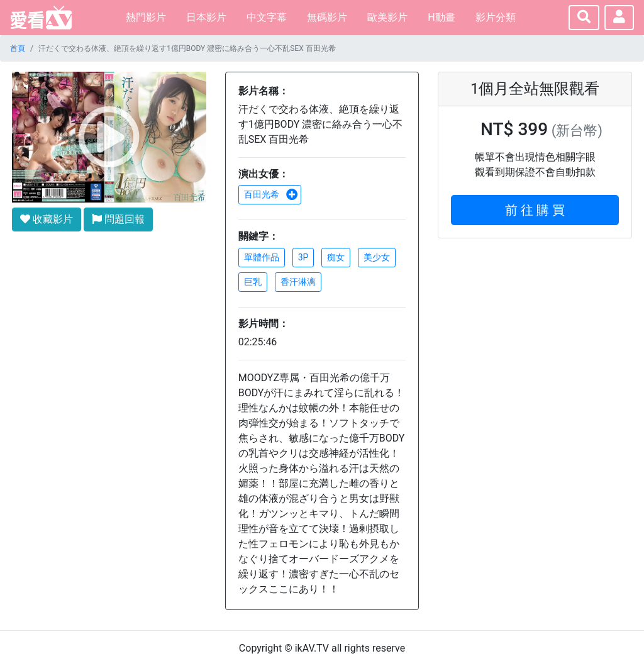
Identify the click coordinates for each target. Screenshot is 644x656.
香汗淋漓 (298, 282)
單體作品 (262, 257)
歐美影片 (387, 17)
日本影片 (206, 17)
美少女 (377, 257)
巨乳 (253, 282)
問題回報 (118, 219)
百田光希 (271, 194)
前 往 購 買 (535, 210)
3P (303, 257)
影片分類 (496, 17)
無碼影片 (327, 17)
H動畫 (441, 17)
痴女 (336, 257)
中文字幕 (267, 17)
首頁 (18, 48)
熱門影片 (146, 17)
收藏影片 (47, 219)
